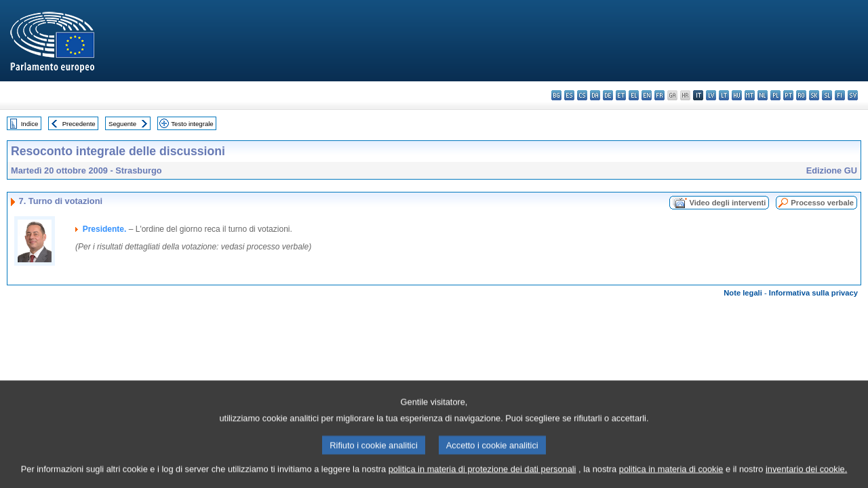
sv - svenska (853, 95)
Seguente (122, 124)
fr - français (659, 95)
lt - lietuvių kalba (724, 95)
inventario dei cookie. (806, 480)
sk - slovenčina (814, 95)
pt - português (788, 95)
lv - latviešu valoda (711, 95)
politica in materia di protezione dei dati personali (482, 480)
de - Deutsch (608, 95)
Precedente (79, 124)
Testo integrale (192, 124)
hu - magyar (737, 95)
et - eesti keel (621, 95)
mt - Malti (750, 95)
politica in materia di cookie (671, 480)
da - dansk (595, 95)
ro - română (801, 95)
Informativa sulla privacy (813, 293)
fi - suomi (840, 95)
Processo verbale (822, 203)
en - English (647, 95)
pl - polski (775, 95)
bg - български (556, 95)
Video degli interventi (727, 203)
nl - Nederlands (763, 95)
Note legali (743, 293)
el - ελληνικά (634, 95)
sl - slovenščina (827, 95)
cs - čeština (582, 95)
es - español (569, 95)
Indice (30, 124)
